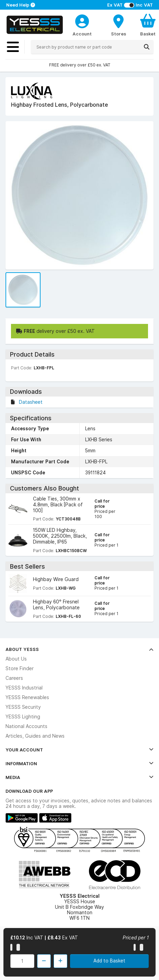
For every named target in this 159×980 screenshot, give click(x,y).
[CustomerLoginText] (82, 20)
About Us (16, 659)
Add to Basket (109, 961)
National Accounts (26, 726)
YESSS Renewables (27, 697)
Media (79, 777)
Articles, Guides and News (35, 736)
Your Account (79, 750)
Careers (14, 678)
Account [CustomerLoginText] (82, 34)
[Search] (147, 47)
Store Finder (20, 668)
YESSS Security (23, 707)
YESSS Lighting (23, 717)
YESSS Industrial (24, 688)
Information (79, 763)
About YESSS (79, 649)
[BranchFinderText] (118, 25)
